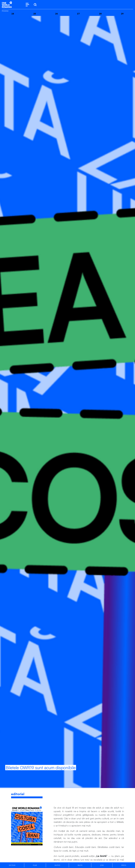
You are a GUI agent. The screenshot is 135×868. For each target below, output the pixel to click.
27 (78, 14)
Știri (102, 865)
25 (35, 14)
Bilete (80, 865)
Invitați (57, 865)
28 (100, 14)
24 (13, 14)
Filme (35, 865)
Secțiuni (12, 865)
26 (57, 14)
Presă (124, 865)
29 (122, 14)
